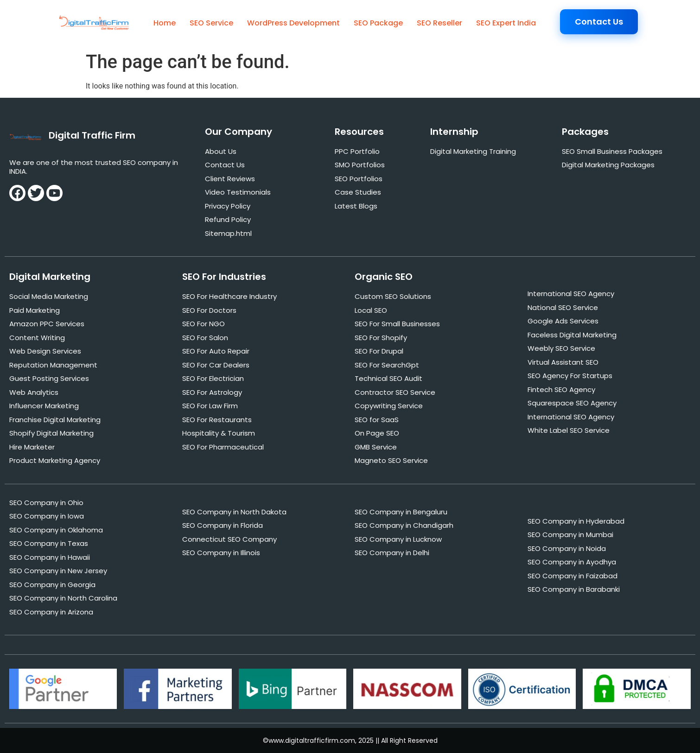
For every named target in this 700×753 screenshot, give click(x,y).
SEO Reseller (439, 23)
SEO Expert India (506, 23)
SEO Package (378, 23)
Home (165, 23)
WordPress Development (293, 23)
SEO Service (211, 23)
